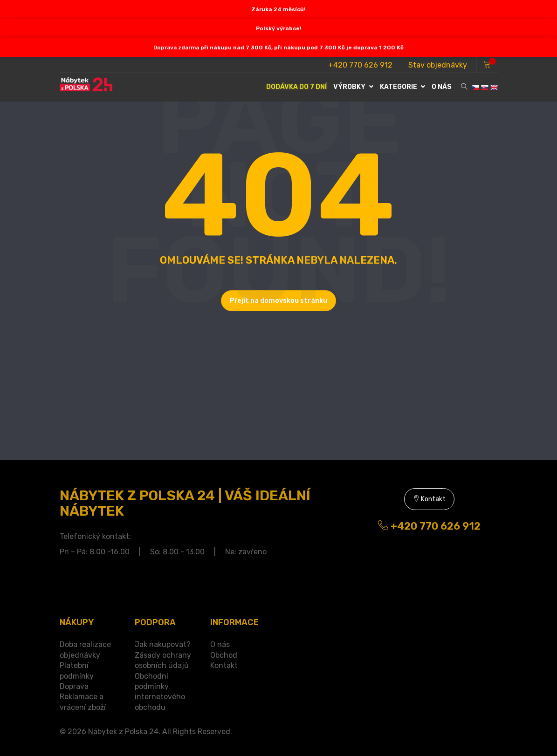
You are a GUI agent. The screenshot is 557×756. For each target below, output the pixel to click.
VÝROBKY (353, 87)
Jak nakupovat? (163, 644)
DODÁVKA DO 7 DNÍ (296, 87)
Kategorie (402, 87)
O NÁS (442, 87)
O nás (220, 644)
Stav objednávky (438, 65)
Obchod (224, 655)
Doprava (74, 686)
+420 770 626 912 (360, 65)
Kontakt (429, 499)
